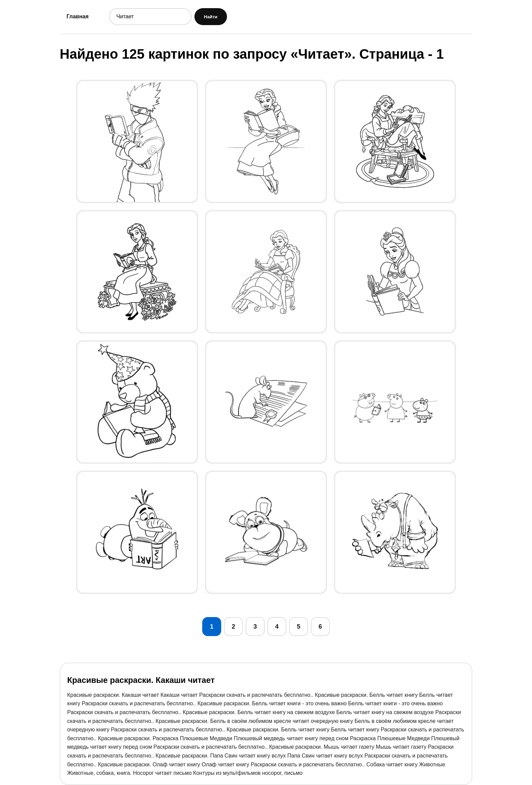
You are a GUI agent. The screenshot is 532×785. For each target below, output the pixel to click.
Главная (78, 16)
